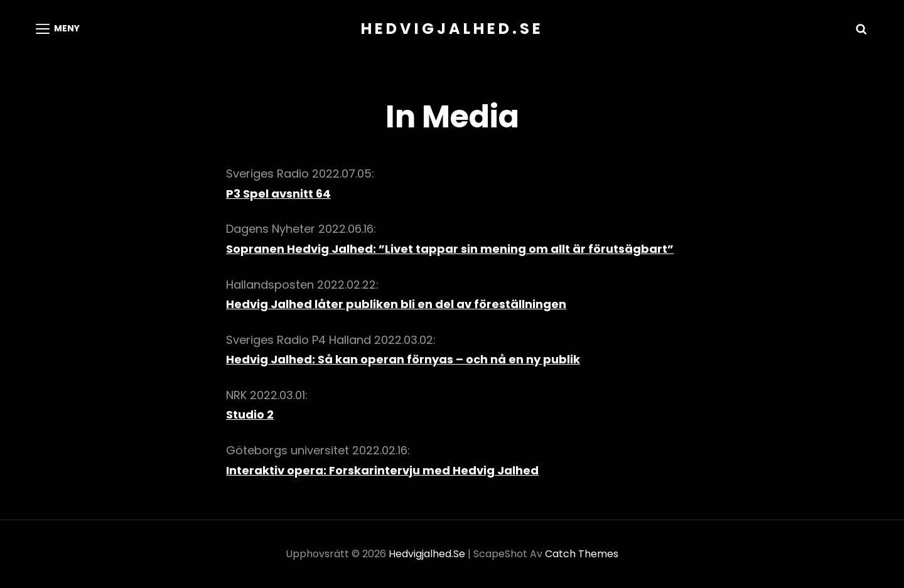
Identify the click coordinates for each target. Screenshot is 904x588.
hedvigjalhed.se (452, 29)
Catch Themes (582, 554)
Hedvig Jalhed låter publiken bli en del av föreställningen (396, 304)
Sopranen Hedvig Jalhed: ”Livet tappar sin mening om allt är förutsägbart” (450, 249)
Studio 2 (250, 414)
